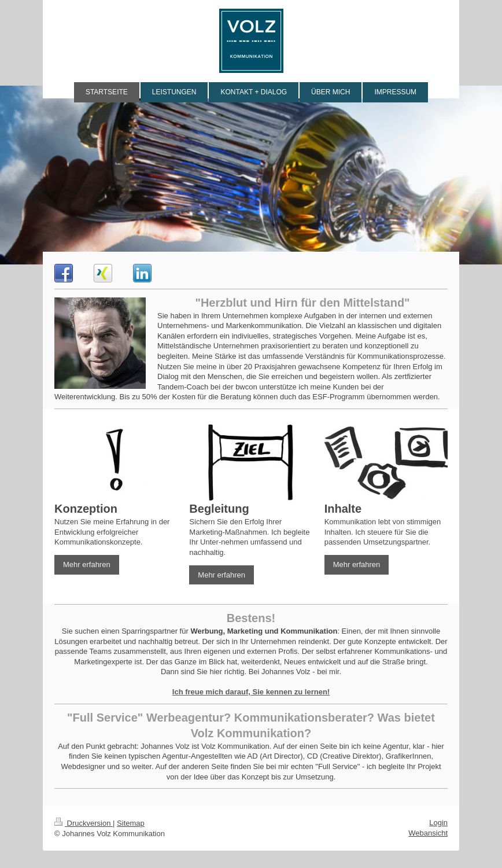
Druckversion (84, 823)
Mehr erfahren (87, 564)
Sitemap (131, 823)
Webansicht (428, 833)
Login (438, 823)
